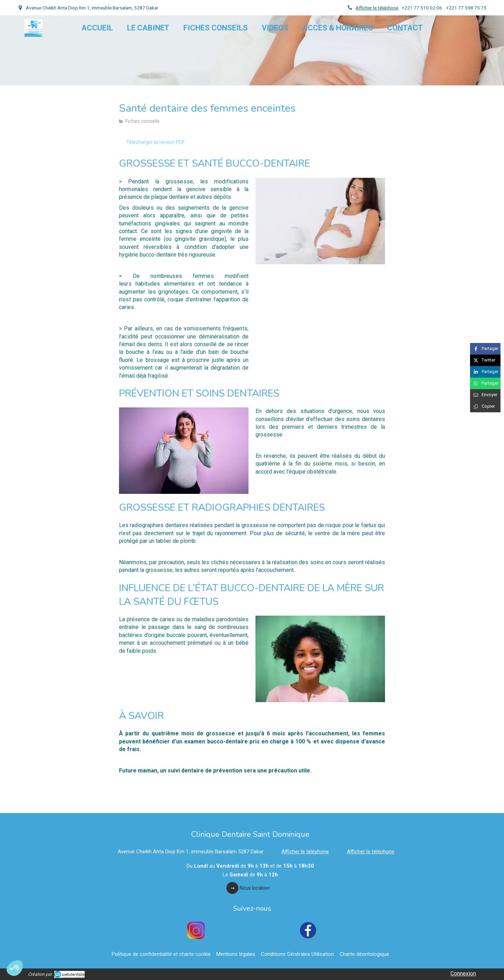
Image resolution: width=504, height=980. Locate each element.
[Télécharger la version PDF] (156, 142)
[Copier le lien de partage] (485, 407)
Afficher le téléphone (377, 8)
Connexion (463, 974)
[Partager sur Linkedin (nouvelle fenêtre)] (485, 372)
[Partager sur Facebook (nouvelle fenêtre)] (485, 349)
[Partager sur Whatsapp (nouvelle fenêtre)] (485, 383)
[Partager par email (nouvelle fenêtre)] (485, 395)
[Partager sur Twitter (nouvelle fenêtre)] (485, 360)
